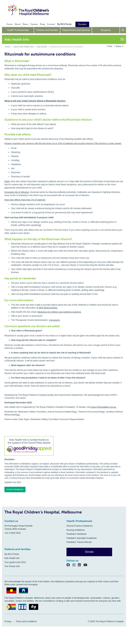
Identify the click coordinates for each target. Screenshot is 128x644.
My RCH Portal (12, 554)
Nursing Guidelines (76, 530)
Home (8, 47)
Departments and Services (76, 30)
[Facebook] (69, 565)
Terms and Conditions (26, 621)
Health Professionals (18, 30)
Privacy (8, 621)
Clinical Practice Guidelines (80, 526)
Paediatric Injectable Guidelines (82, 538)
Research (106, 30)
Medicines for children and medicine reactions (59, 312)
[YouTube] (86, 565)
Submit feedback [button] (15, 489)
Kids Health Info (12, 558)
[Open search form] (123, 30)
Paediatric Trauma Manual (79, 542)
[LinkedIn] (81, 565)
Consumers (54, 320)
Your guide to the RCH (15, 562)
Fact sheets (42, 47)
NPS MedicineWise (48, 308)
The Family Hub (12, 566)
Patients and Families (47, 30)
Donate (89, 552)
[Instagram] (75, 565)
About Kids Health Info (23, 47)
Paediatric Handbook (76, 534)
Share (119, 46)
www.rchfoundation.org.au (104, 407)
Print (110, 46)
